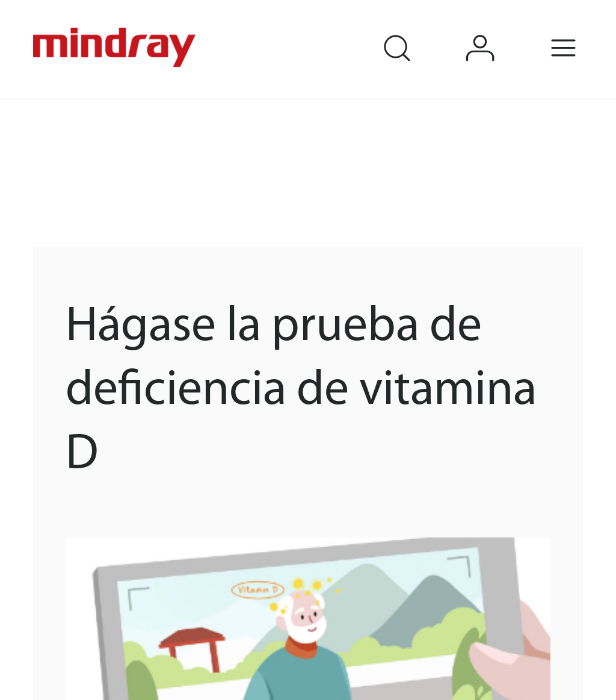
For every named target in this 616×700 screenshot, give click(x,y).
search (414, 32)
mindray (116, 48)
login (498, 32)
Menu (581, 32)
